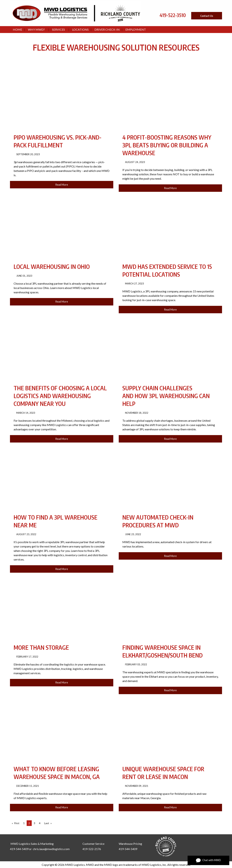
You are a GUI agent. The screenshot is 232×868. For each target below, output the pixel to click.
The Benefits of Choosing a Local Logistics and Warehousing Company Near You (60, 396)
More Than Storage (41, 647)
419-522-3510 (173, 15)
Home (17, 29)
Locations (80, 29)
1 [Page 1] (24, 823)
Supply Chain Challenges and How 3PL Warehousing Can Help (166, 396)
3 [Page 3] (34, 823)
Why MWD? (36, 29)
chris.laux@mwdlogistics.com (51, 849)
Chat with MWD (208, 860)
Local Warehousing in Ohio (52, 266)
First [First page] (17, 823)
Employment (136, 29)
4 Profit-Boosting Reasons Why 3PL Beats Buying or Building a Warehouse (167, 145)
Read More (62, 185)
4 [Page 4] (40, 823)
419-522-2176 (92, 849)
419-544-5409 (19, 849)
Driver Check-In (107, 29)
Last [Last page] (47, 823)
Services (58, 29)
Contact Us (207, 16)
